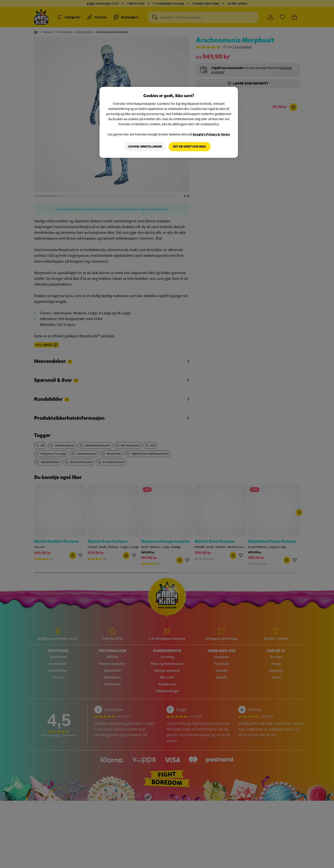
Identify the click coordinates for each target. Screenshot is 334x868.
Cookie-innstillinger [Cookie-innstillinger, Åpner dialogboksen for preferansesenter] (145, 147)
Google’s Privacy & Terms (211, 134)
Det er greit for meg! (190, 147)
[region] (169, 122)
